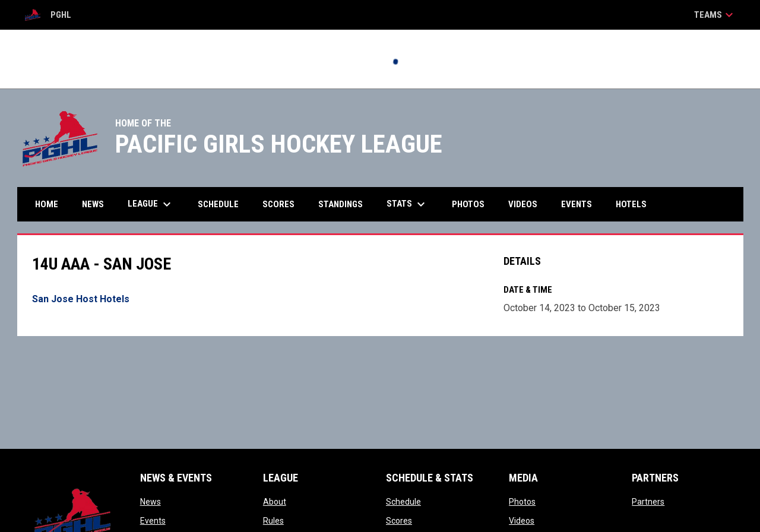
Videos (522, 521)
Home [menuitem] (47, 204)
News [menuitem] (93, 204)
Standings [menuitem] (341, 204)
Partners (648, 502)
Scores (399, 521)
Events (153, 521)
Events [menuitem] (577, 204)
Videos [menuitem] (523, 204)
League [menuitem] (151, 204)
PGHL (47, 15)
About (275, 502)
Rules (273, 521)
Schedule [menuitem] (218, 204)
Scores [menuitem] (278, 204)
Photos (522, 502)
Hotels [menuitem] (631, 204)
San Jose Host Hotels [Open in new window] (81, 299)
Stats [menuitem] (407, 204)
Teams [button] (715, 15)
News (151, 502)
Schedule (403, 502)
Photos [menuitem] (468, 204)
